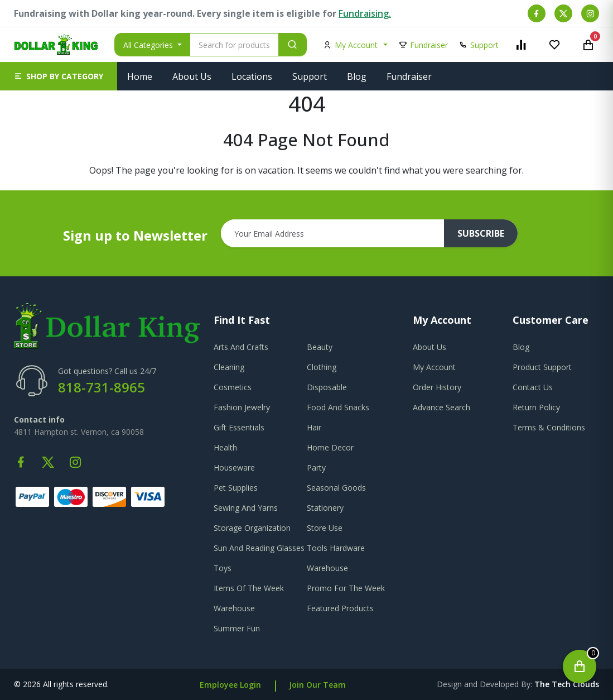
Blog (357, 76)
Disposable (327, 387)
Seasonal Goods (336, 488)
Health (225, 447)
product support (542, 367)
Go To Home (306, 184)
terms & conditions (549, 427)
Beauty (320, 347)
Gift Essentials (239, 427)
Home (140, 76)
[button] (59, 76)
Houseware (234, 468)
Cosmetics (233, 387)
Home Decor (330, 447)
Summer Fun (237, 628)
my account (434, 367)
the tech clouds (567, 684)
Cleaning (229, 367)
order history (437, 387)
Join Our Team (317, 685)
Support (310, 76)
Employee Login (230, 685)
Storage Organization (252, 528)
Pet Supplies (236, 488)
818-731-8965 (102, 387)
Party (316, 468)
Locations (252, 76)
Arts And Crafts (241, 347)
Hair (314, 427)
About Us (192, 76)
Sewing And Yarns (246, 508)
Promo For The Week (346, 588)
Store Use (325, 528)
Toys (223, 568)
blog (521, 347)
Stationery (325, 508)
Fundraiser (409, 76)
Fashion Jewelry (242, 407)
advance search (441, 407)
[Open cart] (580, 667)
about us (429, 347)
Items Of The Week (249, 588)
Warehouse (327, 568)
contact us (533, 387)
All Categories (149, 45)
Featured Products (340, 608)
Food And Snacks (338, 407)
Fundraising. (365, 13)
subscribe (481, 233)
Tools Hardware (336, 548)
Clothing (322, 367)
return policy (536, 407)
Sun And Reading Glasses (259, 548)
